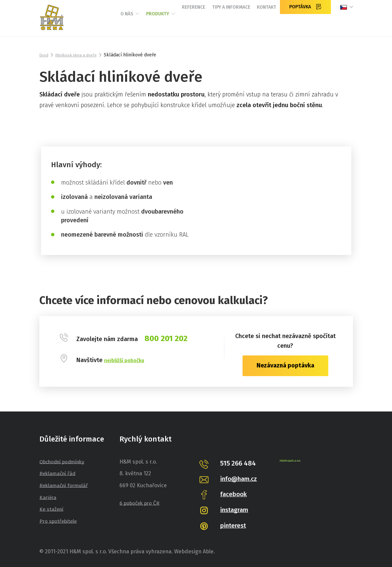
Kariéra (48, 497)
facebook (235, 494)
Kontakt (263, 23)
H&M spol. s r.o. (291, 461)
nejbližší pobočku (128, 360)
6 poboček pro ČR (141, 503)
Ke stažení (52, 509)
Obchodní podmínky (65, 462)
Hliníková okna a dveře (81, 55)
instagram (236, 510)
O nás (90, 23)
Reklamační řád (59, 473)
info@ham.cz (240, 479)
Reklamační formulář (65, 485)
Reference (171, 23)
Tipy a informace (218, 23)
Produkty (129, 23)
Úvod (45, 55)
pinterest (234, 525)
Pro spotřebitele (59, 521)
